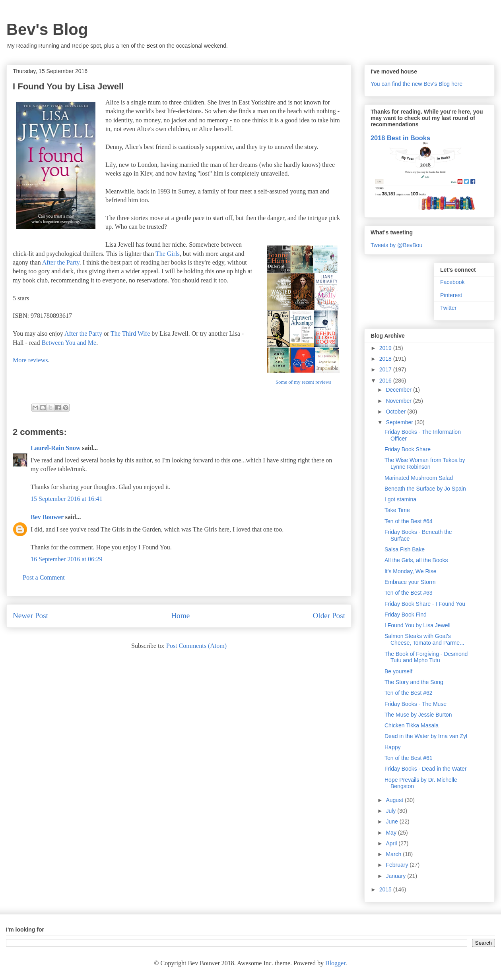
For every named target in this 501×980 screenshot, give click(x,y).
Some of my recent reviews (303, 382)
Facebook (452, 282)
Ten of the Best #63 (409, 593)
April (392, 843)
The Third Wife (130, 333)
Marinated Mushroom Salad (419, 478)
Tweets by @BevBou (396, 245)
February (398, 865)
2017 (386, 369)
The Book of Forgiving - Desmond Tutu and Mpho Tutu (426, 657)
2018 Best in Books (400, 138)
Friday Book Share (408, 449)
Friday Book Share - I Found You (425, 604)
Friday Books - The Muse (416, 704)
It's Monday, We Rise (411, 571)
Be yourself (398, 671)
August (395, 800)
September (400, 422)
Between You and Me (69, 343)
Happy (392, 747)
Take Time (397, 510)
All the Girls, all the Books (416, 560)
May (392, 833)
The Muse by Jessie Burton (418, 715)
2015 (386, 889)
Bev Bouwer (47, 517)
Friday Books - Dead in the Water (425, 769)
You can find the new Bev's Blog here (417, 84)
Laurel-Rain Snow (56, 448)
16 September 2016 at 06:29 (66, 559)
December (399, 390)
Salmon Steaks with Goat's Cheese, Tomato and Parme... (424, 639)
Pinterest (451, 295)
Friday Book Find (406, 615)
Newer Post (30, 616)
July (391, 811)
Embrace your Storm (410, 582)
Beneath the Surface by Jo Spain (425, 489)
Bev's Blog (47, 29)
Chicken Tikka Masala (412, 725)
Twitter (448, 308)
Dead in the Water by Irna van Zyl (426, 736)
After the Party (61, 262)
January (396, 876)
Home (180, 616)
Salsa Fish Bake (405, 549)
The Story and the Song (414, 682)
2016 (386, 381)
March (394, 854)
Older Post (329, 616)
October (396, 412)
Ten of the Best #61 (409, 758)
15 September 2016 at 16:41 (66, 499)
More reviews (30, 360)
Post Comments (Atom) (196, 646)
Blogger (335, 963)
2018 (386, 359)
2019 (386, 348)
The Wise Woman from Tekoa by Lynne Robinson (425, 463)
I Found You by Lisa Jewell (417, 625)
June (392, 821)
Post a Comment (44, 577)
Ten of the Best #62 (409, 693)
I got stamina (400, 499)
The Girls (168, 254)
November (399, 401)
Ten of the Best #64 (409, 521)
